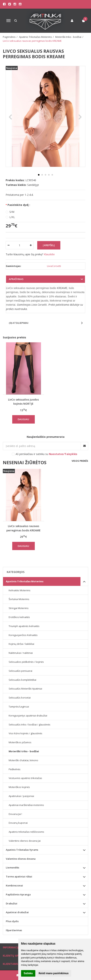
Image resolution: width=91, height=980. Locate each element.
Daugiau (23, 419)
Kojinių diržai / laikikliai (21, 644)
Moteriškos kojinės (19, 787)
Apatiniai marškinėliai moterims (26, 805)
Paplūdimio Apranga (18, 894)
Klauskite (49, 254)
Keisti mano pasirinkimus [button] (53, 973)
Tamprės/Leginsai (19, 707)
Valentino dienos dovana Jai (25, 841)
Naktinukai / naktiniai (21, 653)
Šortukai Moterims (19, 599)
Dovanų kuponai (18, 823)
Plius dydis (12, 921)
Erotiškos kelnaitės (19, 617)
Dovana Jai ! (15, 814)
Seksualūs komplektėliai (22, 680)
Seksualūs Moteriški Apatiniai (25, 689)
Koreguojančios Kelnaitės (23, 635)
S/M (12, 212)
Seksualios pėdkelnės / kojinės (26, 662)
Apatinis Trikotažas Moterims (25, 581)
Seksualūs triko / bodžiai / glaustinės (30, 725)
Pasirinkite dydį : (19, 205)
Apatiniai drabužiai (17, 912)
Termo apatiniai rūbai (19, 876)
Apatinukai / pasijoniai (21, 796)
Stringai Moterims (19, 608)
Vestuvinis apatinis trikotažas (25, 778)
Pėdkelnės (15, 769)
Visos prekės (80, 461)
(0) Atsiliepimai (19, 323)
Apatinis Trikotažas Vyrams (22, 850)
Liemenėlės (13, 868)
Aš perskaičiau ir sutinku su (46, 454)
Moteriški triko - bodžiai (24, 751)
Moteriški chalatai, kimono (23, 760)
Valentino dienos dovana (21, 859)
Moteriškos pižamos (20, 742)
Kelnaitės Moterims (20, 590)
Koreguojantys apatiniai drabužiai (28, 716)
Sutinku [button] (28, 973)
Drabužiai (12, 903)
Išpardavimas (14, 930)
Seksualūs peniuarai (20, 671)
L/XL (12, 217)
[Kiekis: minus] (8, 245)
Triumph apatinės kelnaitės (24, 626)
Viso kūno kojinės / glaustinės (25, 733)
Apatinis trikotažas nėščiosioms (26, 832)
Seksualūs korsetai (20, 698)
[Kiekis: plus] (31, 245)
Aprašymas (16, 279)
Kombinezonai (14, 885)
